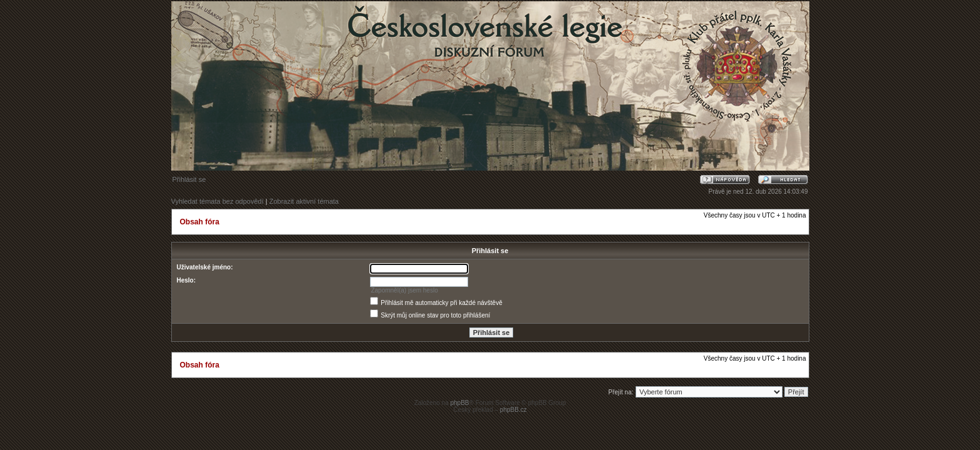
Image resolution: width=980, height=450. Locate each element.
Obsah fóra (200, 222)
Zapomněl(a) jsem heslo (404, 290)
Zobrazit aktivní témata (304, 201)
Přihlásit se (189, 179)
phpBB (459, 403)
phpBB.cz (513, 410)
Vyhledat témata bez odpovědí (217, 201)
